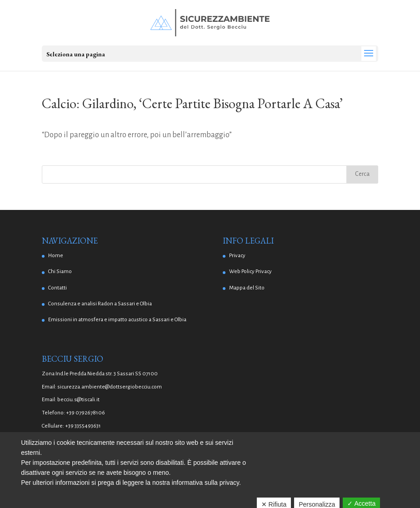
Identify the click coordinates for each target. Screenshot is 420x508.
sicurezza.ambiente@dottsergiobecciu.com (110, 387)
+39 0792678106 (85, 413)
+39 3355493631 (83, 426)
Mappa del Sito (247, 288)
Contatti (57, 288)
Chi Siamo (60, 271)
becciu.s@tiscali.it (78, 400)
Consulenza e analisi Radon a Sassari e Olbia (100, 304)
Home (56, 256)
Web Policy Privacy (250, 271)
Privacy (237, 256)
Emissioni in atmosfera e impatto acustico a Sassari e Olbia (117, 320)
